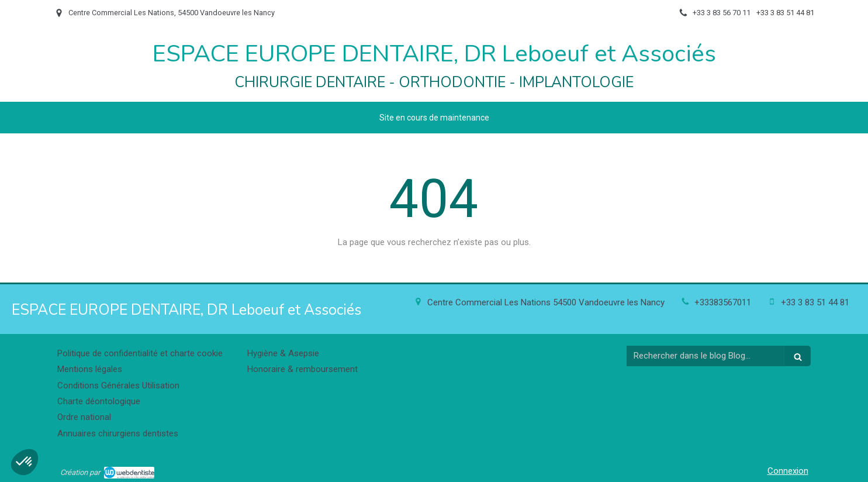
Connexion (788, 471)
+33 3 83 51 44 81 (815, 302)
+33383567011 (723, 302)
